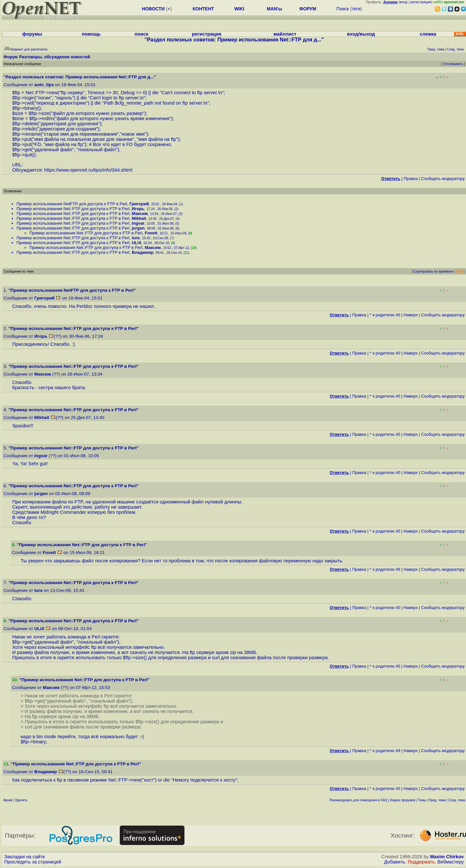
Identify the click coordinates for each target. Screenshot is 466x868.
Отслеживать (453, 64)
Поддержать (421, 862)
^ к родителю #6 (385, 569)
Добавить (395, 862)
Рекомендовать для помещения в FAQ (358, 800)
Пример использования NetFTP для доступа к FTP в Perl (72, 204)
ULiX (137, 243)
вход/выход (361, 34)
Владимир (143, 252)
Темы (422, 800)
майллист (285, 34)
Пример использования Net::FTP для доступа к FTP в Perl (73, 209)
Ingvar (138, 223)
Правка (411, 179)
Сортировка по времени (433, 271)
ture (136, 238)
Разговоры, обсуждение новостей (55, 57)
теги (356, 9)
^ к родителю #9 (385, 751)
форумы (32, 34)
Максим (140, 214)
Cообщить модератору (443, 179)
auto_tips (44, 85)
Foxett (151, 233)
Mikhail (139, 218)
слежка (428, 34)
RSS (460, 271)
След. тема (457, 800)
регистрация (421, 2)
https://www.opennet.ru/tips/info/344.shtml (88, 170)
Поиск (343, 9)
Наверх (411, 315)
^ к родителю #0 (385, 315)
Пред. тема (437, 800)
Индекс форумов (403, 800)
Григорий (139, 204)
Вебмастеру (451, 862)
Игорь (138, 209)
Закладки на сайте (25, 857)
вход (404, 2)
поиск (141, 34)
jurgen (138, 228)
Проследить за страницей (33, 862)
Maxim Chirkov (447, 857)
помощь (91, 34)
